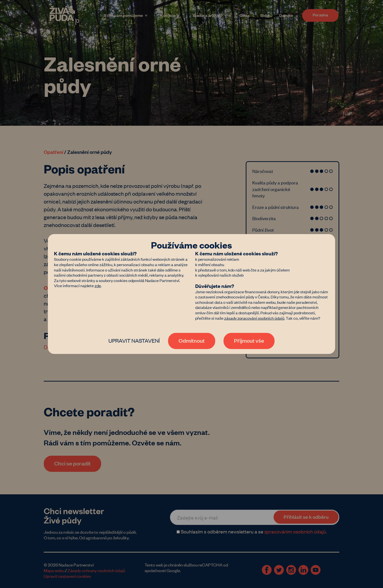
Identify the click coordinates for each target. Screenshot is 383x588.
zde (98, 285)
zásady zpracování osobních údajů (254, 318)
